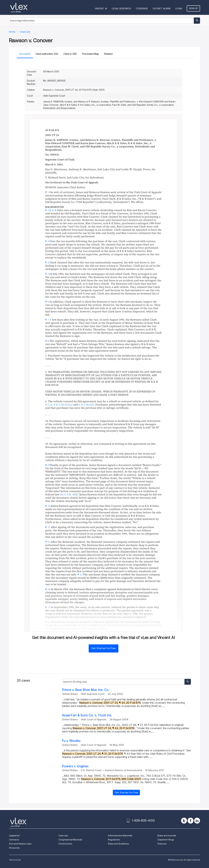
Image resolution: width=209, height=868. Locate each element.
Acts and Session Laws (20, 844)
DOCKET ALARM (162, 8)
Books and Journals (167, 836)
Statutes (162, 844)
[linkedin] (197, 821)
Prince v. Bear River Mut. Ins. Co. (86, 690)
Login (179, 8)
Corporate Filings (166, 840)
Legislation (14, 836)
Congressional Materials (70, 840)
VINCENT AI (101, 8)
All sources (14, 848)
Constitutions (65, 844)
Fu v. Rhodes (71, 741)
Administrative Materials (120, 836)
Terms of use (15, 860)
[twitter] (184, 821)
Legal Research (121, 8)
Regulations (114, 840)
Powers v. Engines (75, 766)
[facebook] (191, 821)
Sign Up (193, 8)
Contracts (14, 840)
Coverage (142, 8)
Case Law (63, 836)
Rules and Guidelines (118, 844)
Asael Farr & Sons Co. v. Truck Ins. (87, 715)
